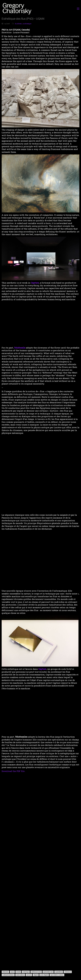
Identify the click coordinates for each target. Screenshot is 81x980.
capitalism (59, 972)
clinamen (68, 972)
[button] (78, 9)
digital (36, 975)
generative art (48, 972)
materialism (20, 975)
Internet (5, 972)
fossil (18, 972)
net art (29, 975)
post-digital (44, 975)
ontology (26, 972)
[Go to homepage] (18, 9)
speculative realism (57, 975)
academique (27, 24)
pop (12, 972)
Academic (18, 24)
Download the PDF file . (14, 771)
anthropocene (36, 972)
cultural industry (8, 975)
